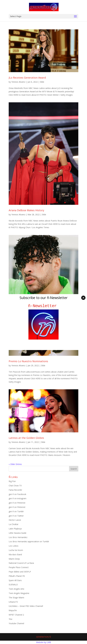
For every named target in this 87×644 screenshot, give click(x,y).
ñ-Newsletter (44, 306)
